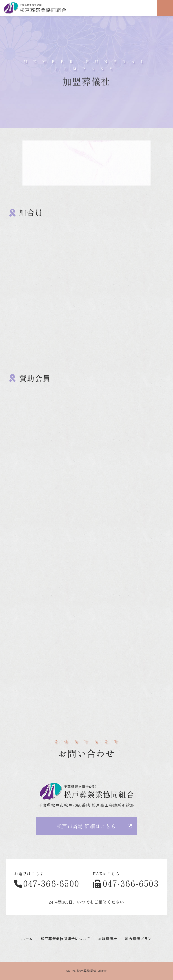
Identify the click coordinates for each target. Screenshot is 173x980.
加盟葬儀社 (108, 939)
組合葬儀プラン (138, 939)
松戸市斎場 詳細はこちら (86, 826)
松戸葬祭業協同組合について (65, 939)
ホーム (27, 939)
